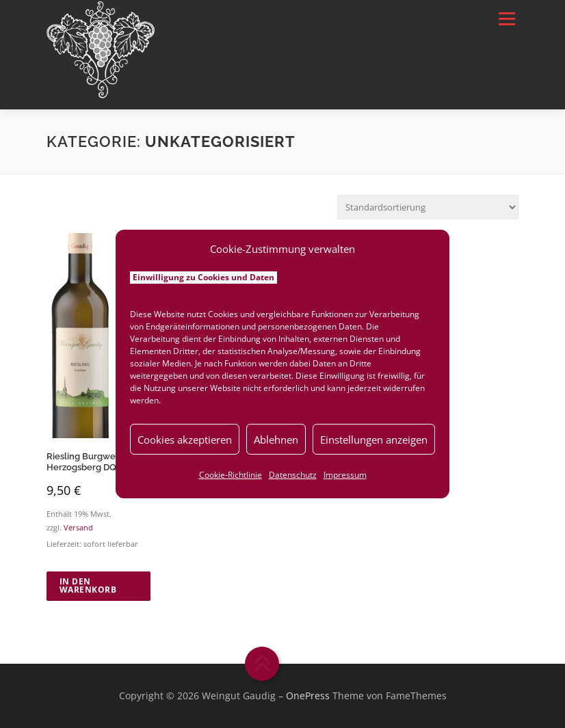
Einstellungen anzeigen (374, 440)
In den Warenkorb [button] (88, 585)
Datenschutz (293, 475)
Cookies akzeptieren (185, 440)
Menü (507, 18)
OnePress (308, 696)
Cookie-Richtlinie (231, 475)
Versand (78, 528)
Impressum (345, 475)
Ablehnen (276, 440)
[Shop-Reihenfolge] (428, 207)
